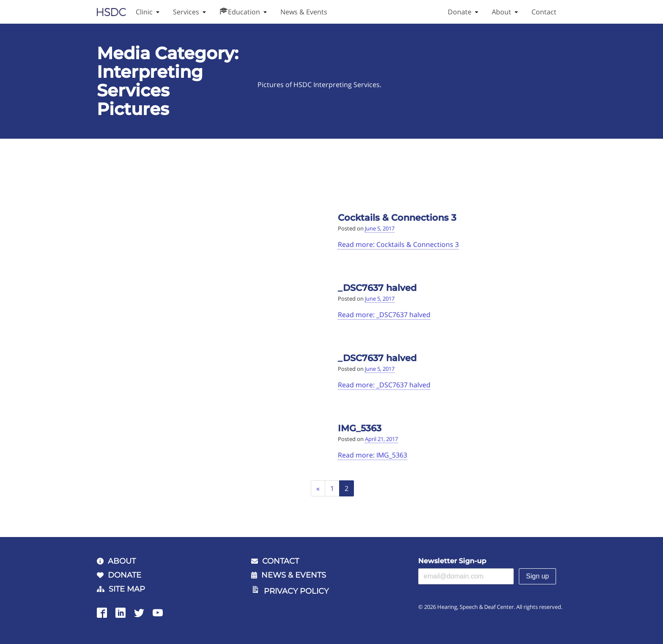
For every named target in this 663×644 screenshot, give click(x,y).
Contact (544, 12)
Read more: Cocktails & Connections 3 (398, 244)
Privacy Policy (296, 591)
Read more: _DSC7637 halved (384, 315)
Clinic (144, 12)
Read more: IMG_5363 (373, 455)
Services (186, 12)
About (501, 12)
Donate (460, 12)
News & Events (304, 12)
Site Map (127, 589)
